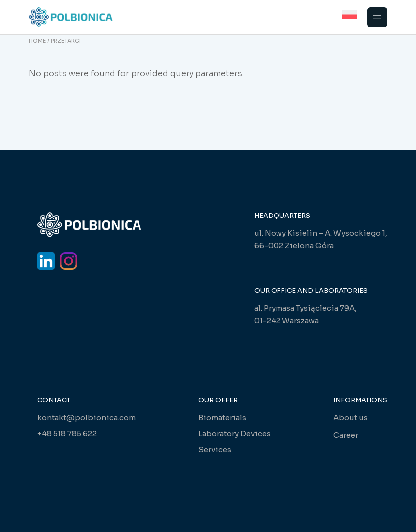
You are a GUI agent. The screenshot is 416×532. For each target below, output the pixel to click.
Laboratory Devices (234, 434)
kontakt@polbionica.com (86, 418)
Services (215, 449)
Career (346, 435)
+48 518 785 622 (67, 434)
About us (350, 418)
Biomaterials (222, 418)
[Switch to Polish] (349, 15)
